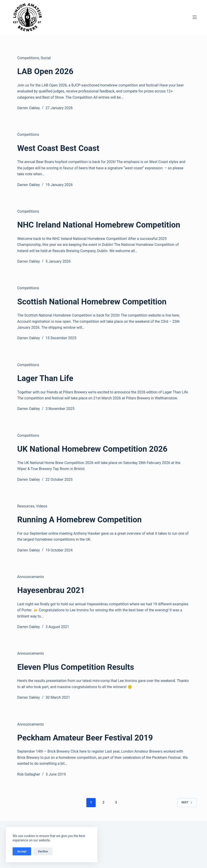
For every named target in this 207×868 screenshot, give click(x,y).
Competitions (28, 58)
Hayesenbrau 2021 (51, 590)
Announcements (31, 577)
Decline (43, 851)
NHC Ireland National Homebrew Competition (99, 225)
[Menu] (195, 17)
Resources (26, 506)
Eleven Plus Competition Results (76, 667)
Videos (42, 506)
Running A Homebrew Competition (79, 520)
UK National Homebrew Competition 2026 (92, 449)
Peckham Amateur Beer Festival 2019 (85, 738)
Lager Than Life (45, 378)
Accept (22, 851)
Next (187, 802)
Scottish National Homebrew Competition (92, 302)
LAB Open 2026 (45, 71)
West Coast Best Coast (58, 148)
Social (46, 58)
